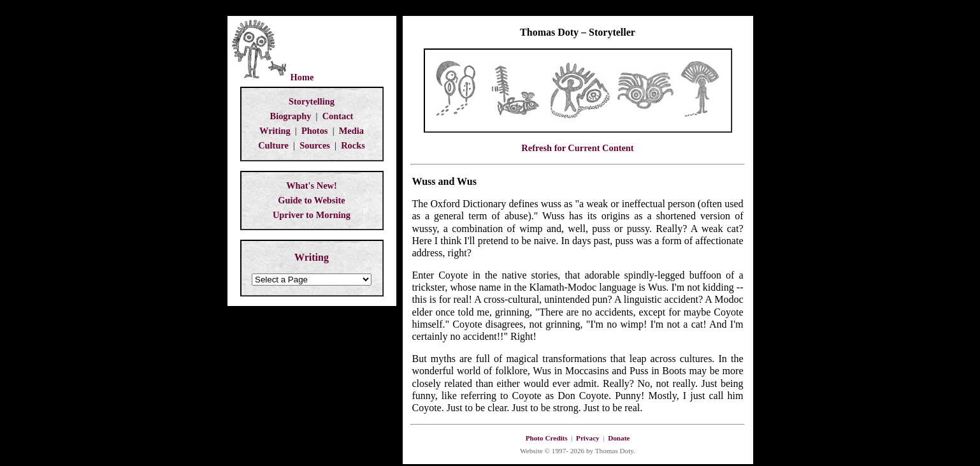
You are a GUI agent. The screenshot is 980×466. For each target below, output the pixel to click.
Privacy (588, 438)
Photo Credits (547, 438)
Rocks (353, 145)
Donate (619, 438)
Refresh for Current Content (577, 148)
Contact (338, 116)
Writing (275, 131)
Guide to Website (311, 200)
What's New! (312, 186)
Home (302, 77)
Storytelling (312, 101)
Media (351, 131)
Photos (315, 131)
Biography (291, 116)
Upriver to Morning (312, 215)
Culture (273, 145)
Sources (315, 145)
